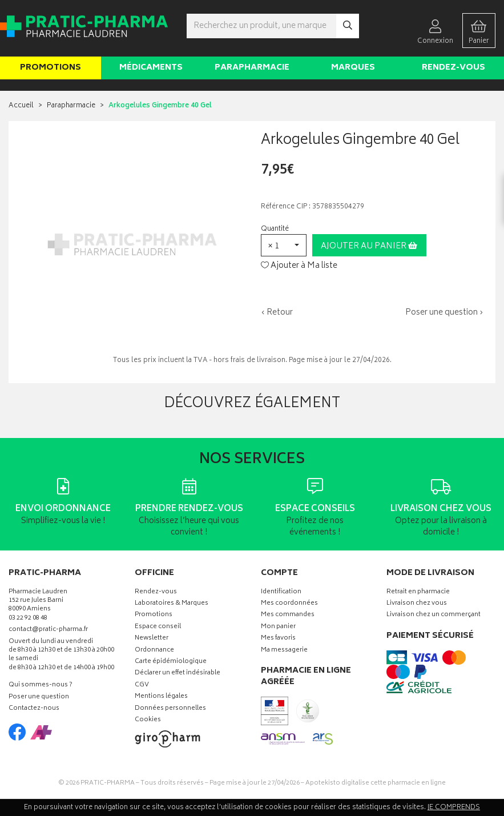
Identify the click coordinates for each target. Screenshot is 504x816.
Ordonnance (154, 651)
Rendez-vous (453, 68)
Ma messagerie (284, 651)
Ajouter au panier (369, 246)
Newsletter (152, 639)
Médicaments (151, 68)
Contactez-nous (34, 709)
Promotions (51, 68)
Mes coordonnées (289, 604)
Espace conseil (158, 627)
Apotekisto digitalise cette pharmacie (376, 783)
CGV (142, 686)
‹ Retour (277, 313)
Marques (353, 68)
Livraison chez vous (417, 604)
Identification (281, 592)
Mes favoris (278, 639)
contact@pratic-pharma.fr (48, 631)
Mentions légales (161, 697)
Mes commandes (288, 615)
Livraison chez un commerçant (434, 615)
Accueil (21, 106)
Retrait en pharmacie (418, 592)
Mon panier (278, 627)
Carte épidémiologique (171, 662)
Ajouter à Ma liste (299, 266)
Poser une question (39, 698)
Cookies (148, 720)
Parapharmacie (252, 68)
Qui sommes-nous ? (41, 686)
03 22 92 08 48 (28, 619)
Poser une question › (444, 313)
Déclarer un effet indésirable (178, 674)
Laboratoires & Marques (172, 604)
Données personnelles (170, 709)
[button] (284, 245)
